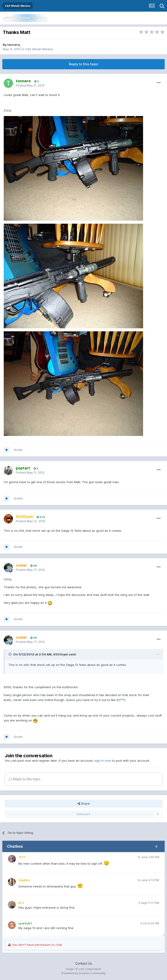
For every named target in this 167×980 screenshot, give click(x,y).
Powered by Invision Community (84, 973)
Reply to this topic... (26, 779)
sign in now (103, 761)
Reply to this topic (84, 64)
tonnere (14, 45)
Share (84, 804)
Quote (18, 450)
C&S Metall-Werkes (39, 49)
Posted (30, 85)
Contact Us (84, 963)
